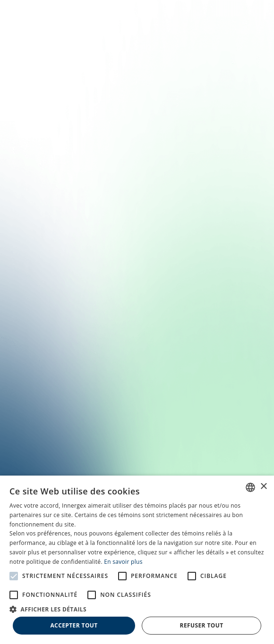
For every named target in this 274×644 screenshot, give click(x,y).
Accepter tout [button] (74, 625)
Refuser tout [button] (202, 625)
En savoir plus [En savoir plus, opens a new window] (123, 562)
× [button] (263, 487)
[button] (137, 609)
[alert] (137, 560)
